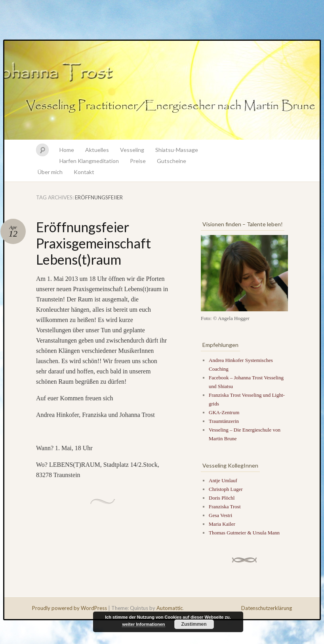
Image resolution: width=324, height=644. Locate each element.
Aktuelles (97, 150)
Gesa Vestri (220, 515)
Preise (138, 161)
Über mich (50, 172)
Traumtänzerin (224, 421)
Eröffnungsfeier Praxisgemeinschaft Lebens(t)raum (93, 243)
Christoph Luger (226, 489)
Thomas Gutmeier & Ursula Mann (244, 533)
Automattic (170, 608)
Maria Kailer (222, 524)
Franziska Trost (225, 507)
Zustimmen (194, 624)
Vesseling (132, 150)
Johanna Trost (162, 90)
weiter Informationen (143, 624)
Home (67, 150)
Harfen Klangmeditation (89, 161)
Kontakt (84, 172)
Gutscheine (172, 161)
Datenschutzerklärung (267, 608)
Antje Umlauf (223, 480)
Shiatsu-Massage (177, 150)
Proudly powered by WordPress (70, 608)
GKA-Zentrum (224, 412)
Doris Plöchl (222, 498)
